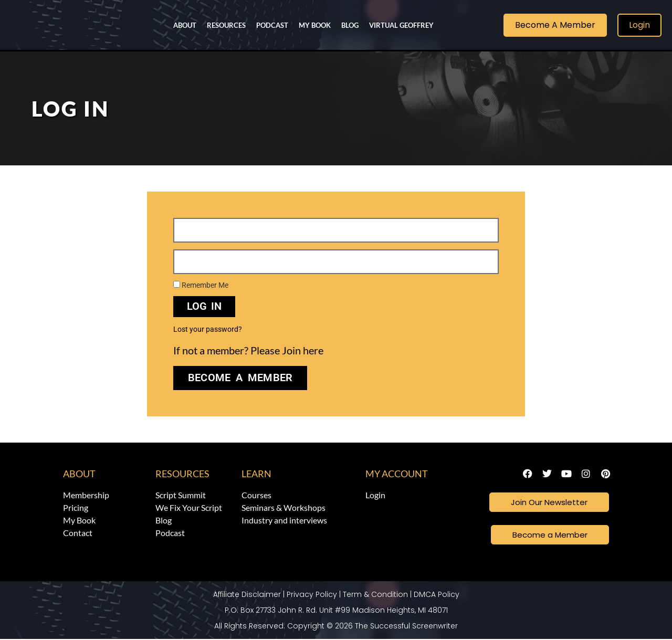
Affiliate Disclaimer (247, 595)
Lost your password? (208, 329)
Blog (350, 25)
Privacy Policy (312, 595)
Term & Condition (375, 595)
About (185, 25)
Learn (256, 474)
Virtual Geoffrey (401, 25)
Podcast (272, 25)
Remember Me (201, 285)
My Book (315, 25)
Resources (226, 25)
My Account (397, 474)
